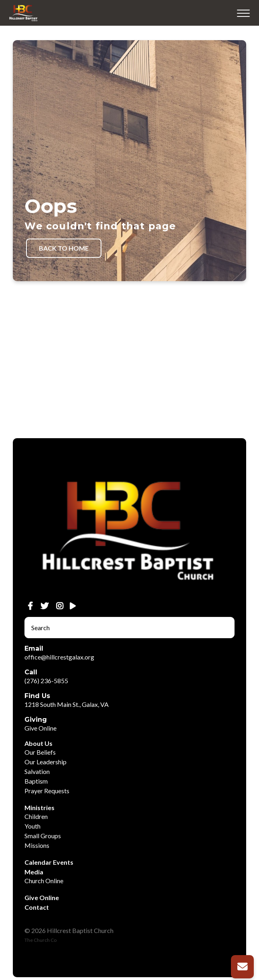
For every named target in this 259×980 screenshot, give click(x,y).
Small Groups (43, 836)
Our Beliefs (40, 752)
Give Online (40, 728)
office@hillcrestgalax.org (59, 657)
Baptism (36, 781)
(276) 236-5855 (46, 681)
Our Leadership (46, 762)
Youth (32, 826)
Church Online (44, 881)
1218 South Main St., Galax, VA (67, 704)
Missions (37, 845)
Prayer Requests (47, 791)
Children (36, 816)
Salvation (37, 771)
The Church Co (40, 940)
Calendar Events (49, 862)
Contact (37, 907)
